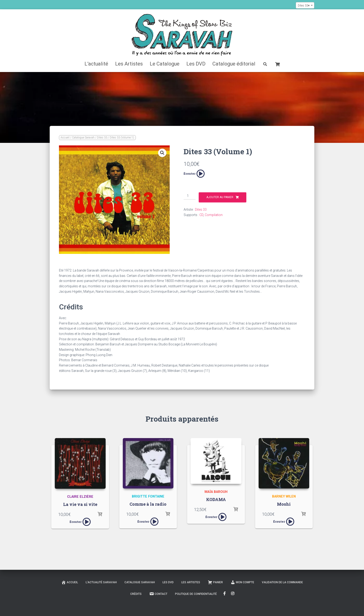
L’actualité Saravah (101, 582)
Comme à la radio (148, 504)
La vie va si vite (80, 504)
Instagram (233, 594)
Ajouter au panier (220, 197)
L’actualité (96, 64)
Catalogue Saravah (83, 138)
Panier (215, 582)
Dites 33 (102, 138)
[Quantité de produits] (190, 196)
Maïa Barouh (216, 492)
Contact (158, 594)
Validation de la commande (282, 582)
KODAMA (216, 499)
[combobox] (305, 5)
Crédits (136, 594)
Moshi (284, 504)
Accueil (65, 138)
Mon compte (242, 582)
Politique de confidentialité (196, 594)
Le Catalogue (165, 64)
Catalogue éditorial (234, 64)
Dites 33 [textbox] (304, 6)
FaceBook (224, 594)
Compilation (214, 215)
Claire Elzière (80, 497)
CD (201, 215)
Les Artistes (129, 64)
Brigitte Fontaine (148, 496)
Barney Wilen (284, 496)
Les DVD (196, 64)
